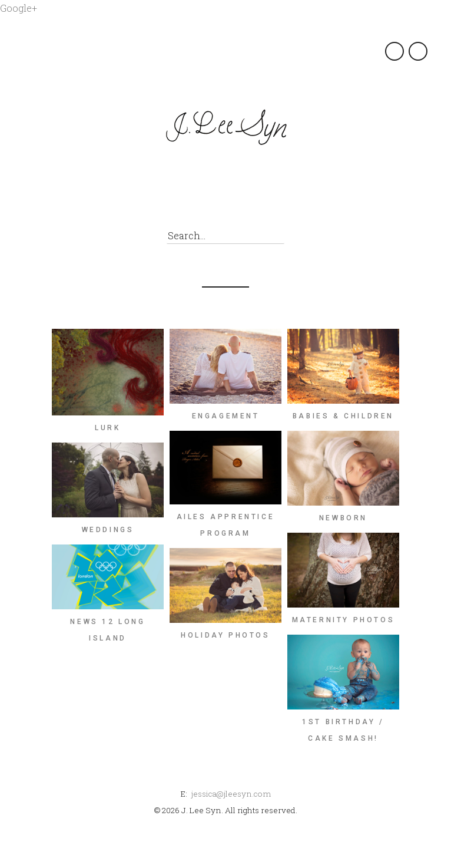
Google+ (19, 8)
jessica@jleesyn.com (231, 794)
